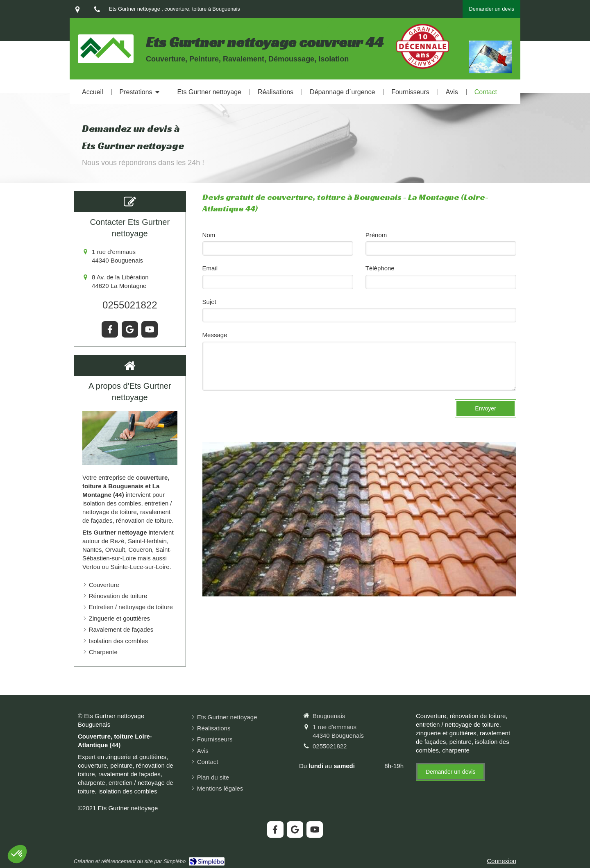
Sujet (209, 302)
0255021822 (130, 305)
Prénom (376, 235)
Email (210, 268)
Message (215, 335)
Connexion (501, 861)
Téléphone (380, 268)
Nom (209, 235)
